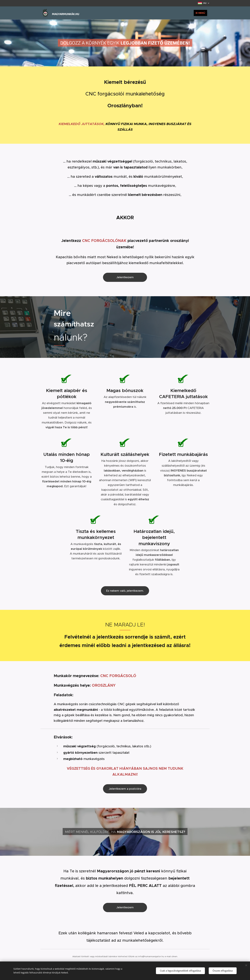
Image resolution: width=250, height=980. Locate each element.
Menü (200, 13)
